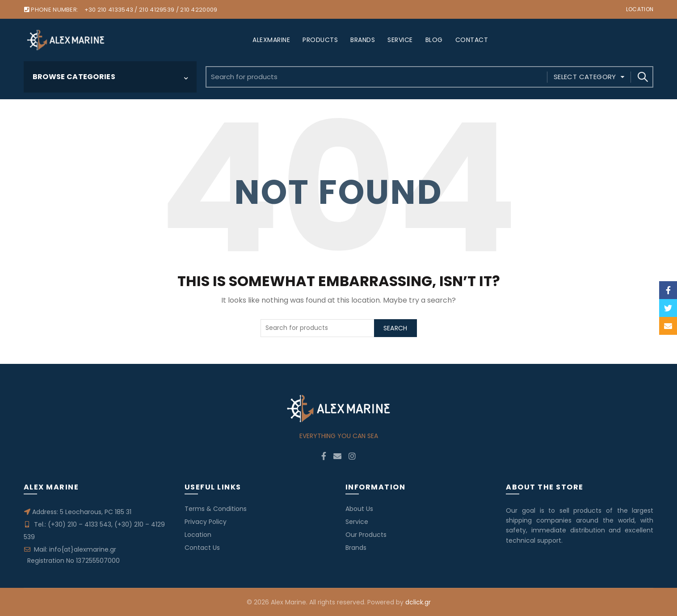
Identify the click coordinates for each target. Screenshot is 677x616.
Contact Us (202, 548)
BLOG (434, 40)
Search (642, 77)
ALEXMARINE (271, 40)
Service (357, 522)
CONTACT (472, 40)
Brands (356, 548)
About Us (359, 509)
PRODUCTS (320, 40)
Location (640, 9)
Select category (585, 77)
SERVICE (400, 40)
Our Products (366, 535)
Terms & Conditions (216, 509)
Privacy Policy (206, 522)
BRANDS (363, 40)
